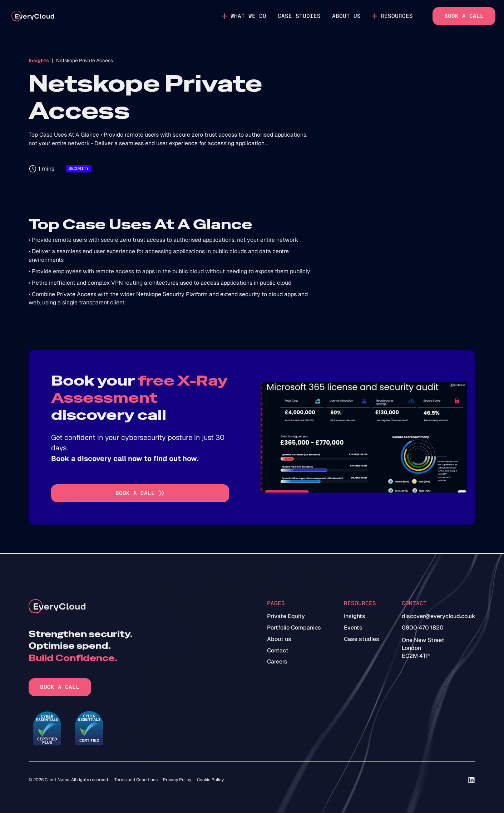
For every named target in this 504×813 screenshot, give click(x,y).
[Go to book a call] (140, 493)
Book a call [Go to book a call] (464, 16)
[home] (33, 16)
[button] (244, 16)
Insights (39, 60)
